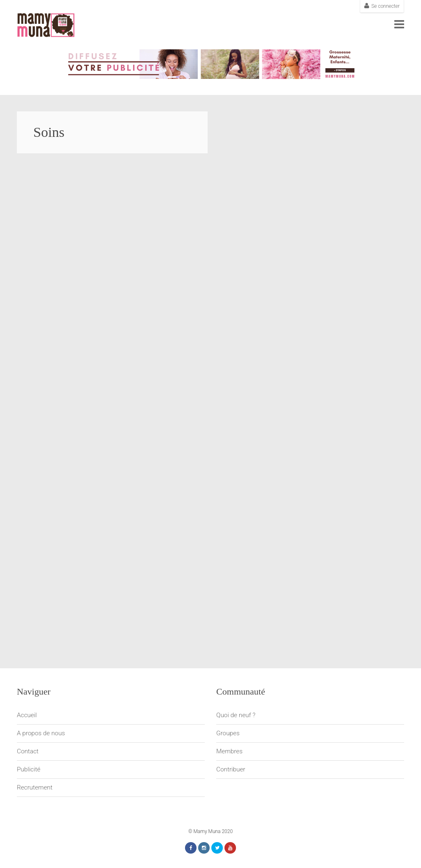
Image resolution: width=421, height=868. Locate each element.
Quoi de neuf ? (236, 715)
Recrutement (35, 787)
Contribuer (231, 769)
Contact (28, 751)
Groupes (228, 733)
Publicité (29, 769)
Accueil (27, 715)
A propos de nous (41, 733)
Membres (229, 751)
